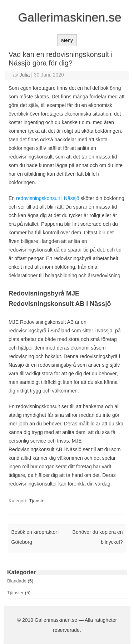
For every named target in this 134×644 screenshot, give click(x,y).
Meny (67, 40)
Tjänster (38, 501)
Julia (25, 75)
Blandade (17, 581)
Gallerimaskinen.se (70, 17)
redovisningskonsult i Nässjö (48, 198)
